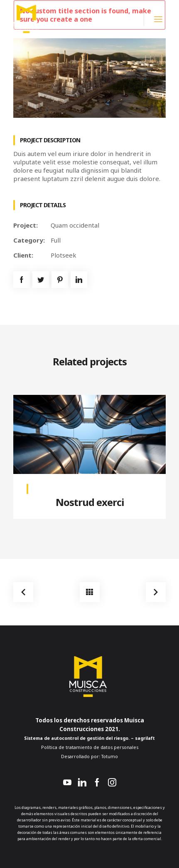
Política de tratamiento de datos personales (90, 747)
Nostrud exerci (90, 502)
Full (56, 240)
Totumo (109, 756)
